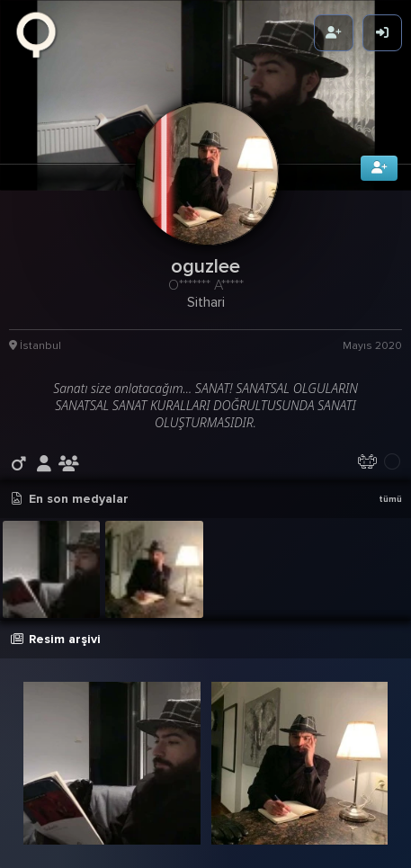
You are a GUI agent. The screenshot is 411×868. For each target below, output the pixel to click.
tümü (390, 497)
